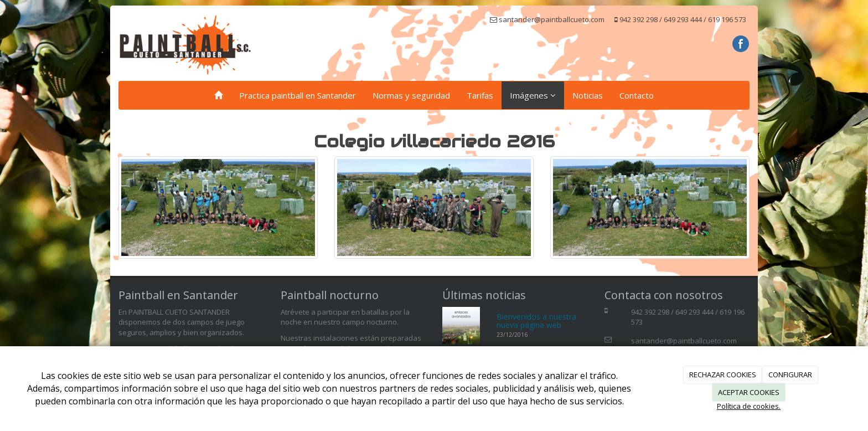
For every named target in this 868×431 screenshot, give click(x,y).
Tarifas (480, 95)
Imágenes (533, 95)
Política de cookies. (749, 406)
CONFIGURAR (790, 374)
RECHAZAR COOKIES (723, 374)
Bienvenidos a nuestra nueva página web (536, 321)
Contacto (637, 95)
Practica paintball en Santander (298, 95)
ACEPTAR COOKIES (749, 392)
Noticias (588, 95)
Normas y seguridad (411, 95)
